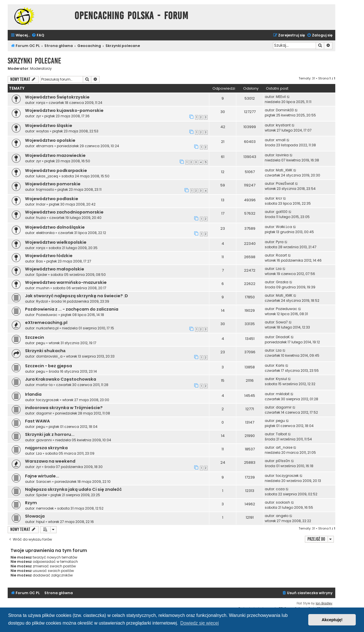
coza (280, 489)
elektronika (45, 233)
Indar (41, 204)
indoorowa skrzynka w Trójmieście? (64, 408)
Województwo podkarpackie (56, 171)
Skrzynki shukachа (45, 351)
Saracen (44, 482)
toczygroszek (47, 400)
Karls (280, 365)
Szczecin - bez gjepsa (48, 366)
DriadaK (283, 337)
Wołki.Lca (284, 227)
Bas (40, 261)
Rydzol (42, 301)
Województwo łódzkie (49, 256)
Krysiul (281, 379)
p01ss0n (283, 461)
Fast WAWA (37, 421)
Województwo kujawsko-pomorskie (64, 110)
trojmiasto (45, 189)
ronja (41, 103)
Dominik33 (285, 110)
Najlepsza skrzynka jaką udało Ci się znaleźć (73, 489)
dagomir (44, 413)
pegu (41, 343)
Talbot (281, 434)
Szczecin (35, 337)
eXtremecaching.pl (46, 323)
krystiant (283, 125)
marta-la (44, 385)
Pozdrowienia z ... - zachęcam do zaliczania (72, 309)
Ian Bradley (324, 603)
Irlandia (33, 394)
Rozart (281, 255)
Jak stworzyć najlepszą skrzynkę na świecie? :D (76, 296)
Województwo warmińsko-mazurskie (66, 282)
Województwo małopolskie (55, 269)
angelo (282, 516)
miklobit (283, 394)
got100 (282, 212)
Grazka (282, 282)
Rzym (31, 503)
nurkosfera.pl (47, 328)
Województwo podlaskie (52, 199)
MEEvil (281, 97)
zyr (39, 116)
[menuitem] (38, 35)
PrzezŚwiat (285, 183)
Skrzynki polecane (34, 61)
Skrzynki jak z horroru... (50, 434)
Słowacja (35, 516)
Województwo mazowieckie (55, 155)
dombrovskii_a (49, 356)
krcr (279, 198)
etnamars (45, 146)
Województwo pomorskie (53, 184)
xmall (281, 140)
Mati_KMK (284, 170)
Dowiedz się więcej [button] (199, 623)
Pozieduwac (47, 315)
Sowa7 (282, 322)
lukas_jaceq (47, 176)
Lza (279, 269)
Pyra (280, 242)
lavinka (282, 155)
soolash (283, 502)
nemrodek (45, 508)
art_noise (284, 447)
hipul (40, 522)
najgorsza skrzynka (46, 448)
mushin (43, 288)
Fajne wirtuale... (42, 476)
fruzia (41, 218)
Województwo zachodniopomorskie (64, 212)
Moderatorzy (41, 69)
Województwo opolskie (50, 140)
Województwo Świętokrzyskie (57, 97)
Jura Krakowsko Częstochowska (61, 379)
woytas (43, 131)
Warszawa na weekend (50, 461)
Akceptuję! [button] (332, 620)
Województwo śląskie (49, 126)
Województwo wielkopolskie (56, 242)
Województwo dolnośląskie (55, 227)
